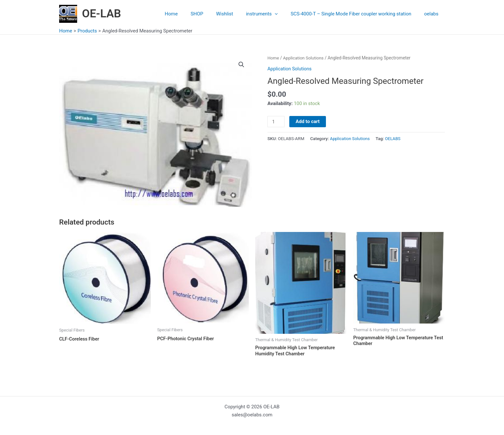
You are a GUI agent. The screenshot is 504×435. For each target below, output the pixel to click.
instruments (270, 14)
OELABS (394, 138)
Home (189, 14)
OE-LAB (102, 14)
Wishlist (236, 14)
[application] (283, 14)
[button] (241, 65)
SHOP (211, 14)
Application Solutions (304, 58)
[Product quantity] (276, 122)
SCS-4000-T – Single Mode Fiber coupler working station (356, 14)
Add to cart (308, 121)
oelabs (433, 14)
